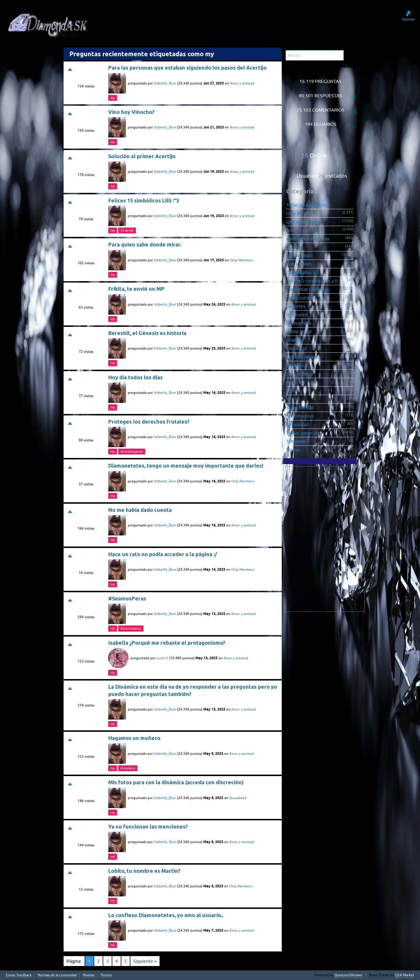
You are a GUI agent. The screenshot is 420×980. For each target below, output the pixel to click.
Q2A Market (405, 975)
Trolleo (293, 450)
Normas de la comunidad (57, 975)
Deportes (296, 306)
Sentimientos (300, 416)
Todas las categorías (307, 205)
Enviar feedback (19, 975)
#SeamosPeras (127, 599)
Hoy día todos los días (135, 377)
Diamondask (299, 323)
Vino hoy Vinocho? (131, 112)
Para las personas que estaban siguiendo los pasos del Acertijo (187, 68)
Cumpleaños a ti (303, 272)
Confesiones (299, 264)
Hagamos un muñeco (134, 738)
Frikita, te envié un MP (136, 289)
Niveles (89, 975)
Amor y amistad (242, 83)
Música (293, 391)
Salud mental (300, 408)
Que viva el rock (303, 222)
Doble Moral (299, 332)
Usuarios (180, 23)
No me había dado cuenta (140, 510)
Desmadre (297, 315)
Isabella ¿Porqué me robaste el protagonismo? (167, 643)
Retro (292, 399)
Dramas (294, 340)
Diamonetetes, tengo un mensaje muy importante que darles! (186, 466)
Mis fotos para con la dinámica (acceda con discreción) (176, 782)
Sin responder (150, 23)
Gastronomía (299, 374)
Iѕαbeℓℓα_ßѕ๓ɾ (165, 83)
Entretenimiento (303, 357)
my (113, 98)
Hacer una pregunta (214, 23)
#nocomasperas (132, 452)
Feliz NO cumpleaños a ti (312, 281)
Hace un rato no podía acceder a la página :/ (163, 554)
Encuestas (296, 348)
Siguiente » (145, 961)
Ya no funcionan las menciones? (148, 827)
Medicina (295, 382)
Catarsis (294, 247)
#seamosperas (131, 628)
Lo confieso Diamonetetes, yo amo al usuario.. (166, 915)
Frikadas (295, 365)
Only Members (241, 260)
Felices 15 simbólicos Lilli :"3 (144, 201)
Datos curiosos (301, 298)
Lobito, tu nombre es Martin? (144, 871)
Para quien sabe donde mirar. (145, 245)
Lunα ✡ (162, 658)
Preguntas (120, 23)
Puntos (106, 975)
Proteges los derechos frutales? (149, 422)
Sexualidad (238, 798)
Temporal (296, 441)
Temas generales (304, 433)
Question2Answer (349, 975)
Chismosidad (299, 255)
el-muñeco (128, 768)
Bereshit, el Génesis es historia (147, 333)
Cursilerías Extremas (307, 289)
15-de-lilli (127, 230)
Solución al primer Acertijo (142, 156)
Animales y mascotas (308, 239)
